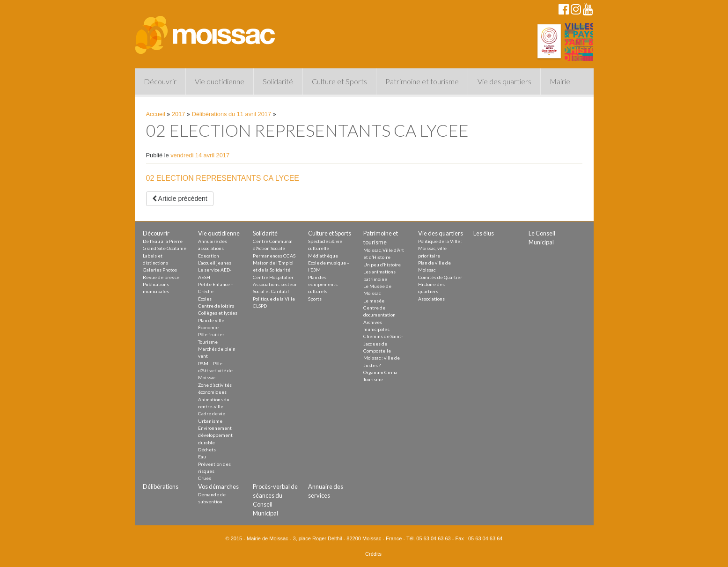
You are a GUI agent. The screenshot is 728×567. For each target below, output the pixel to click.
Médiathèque (323, 256)
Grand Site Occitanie (165, 248)
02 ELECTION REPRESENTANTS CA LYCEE (223, 178)
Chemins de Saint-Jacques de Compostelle (383, 343)
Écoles (205, 299)
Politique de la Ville (274, 299)
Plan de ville (211, 320)
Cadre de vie (212, 413)
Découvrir (160, 81)
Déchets (207, 449)
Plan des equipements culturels (323, 284)
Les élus (484, 233)
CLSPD (260, 306)
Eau (202, 457)
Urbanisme (210, 421)
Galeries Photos (160, 270)
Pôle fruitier (211, 334)
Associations (431, 299)
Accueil (156, 114)
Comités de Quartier (440, 277)
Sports (315, 299)
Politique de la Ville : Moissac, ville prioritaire (440, 248)
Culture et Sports (339, 81)
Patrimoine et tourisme (422, 81)
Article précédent (180, 199)
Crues (205, 478)
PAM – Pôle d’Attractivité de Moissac (215, 371)
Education (209, 256)
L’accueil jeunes (215, 263)
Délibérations (161, 486)
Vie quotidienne (220, 81)
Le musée (374, 301)
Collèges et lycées (218, 313)
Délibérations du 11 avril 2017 (232, 114)
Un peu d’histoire (382, 265)
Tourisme (208, 342)
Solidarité (278, 81)
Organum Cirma (380, 372)
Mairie (560, 81)
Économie (208, 327)
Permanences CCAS (274, 256)
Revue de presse (161, 277)
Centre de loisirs (216, 306)
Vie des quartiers (504, 81)
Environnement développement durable (215, 435)
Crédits (373, 554)
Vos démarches (218, 486)
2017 (178, 114)
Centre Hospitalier (273, 277)
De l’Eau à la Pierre (163, 241)
